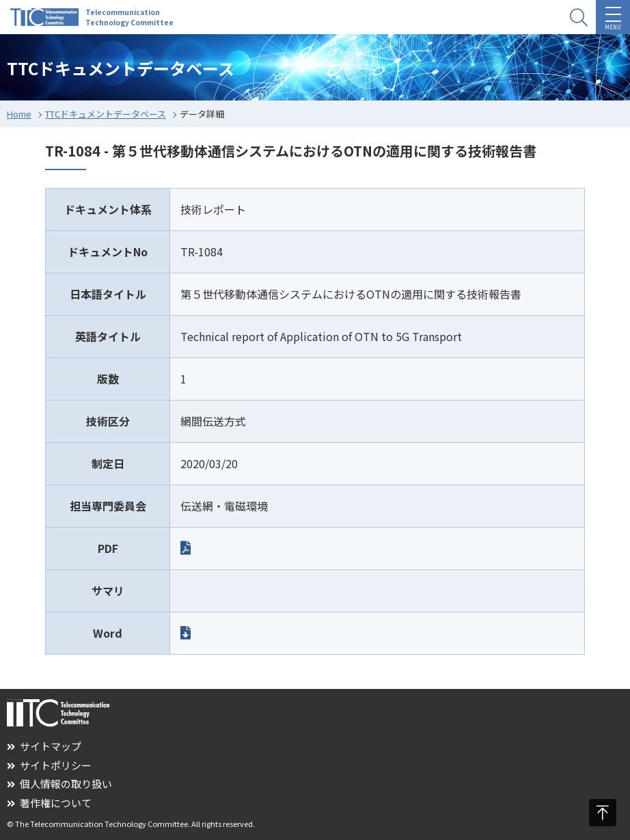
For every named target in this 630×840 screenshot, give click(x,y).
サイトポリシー (49, 765)
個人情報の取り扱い (59, 784)
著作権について (49, 803)
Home (19, 114)
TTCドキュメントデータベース (106, 114)
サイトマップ (44, 746)
